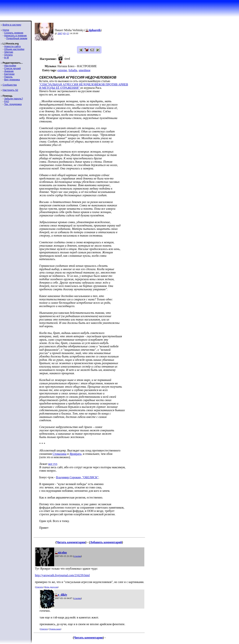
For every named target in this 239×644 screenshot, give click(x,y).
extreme (62, 70)
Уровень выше (55, 629)
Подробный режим (17, 38)
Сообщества (10, 85)
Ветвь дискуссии (51, 587)
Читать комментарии (71, 542)
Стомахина (60, 454)
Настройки (10, 66)
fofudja (73, 70)
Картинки (9, 74)
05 (65, 33)
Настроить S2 (10, 90)
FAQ (7, 101)
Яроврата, (76, 454)
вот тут (53, 464)
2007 (60, 33)
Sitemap (9, 52)
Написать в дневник (15, 36)
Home (6, 30)
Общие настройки (14, 49)
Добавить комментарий (106, 542)
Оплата (8, 55)
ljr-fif (6, 58)
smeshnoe (84, 70)
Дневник (9, 71)
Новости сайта (12, 46)
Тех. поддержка (13, 104)
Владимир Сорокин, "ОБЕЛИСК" (77, 477)
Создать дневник (14, 33)
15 (68, 33)
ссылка (77, 556)
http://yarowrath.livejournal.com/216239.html (62, 575)
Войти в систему (12, 25)
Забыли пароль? (13, 99)
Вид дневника (12, 80)
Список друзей (12, 68)
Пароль (8, 77)
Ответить (39, 587)
